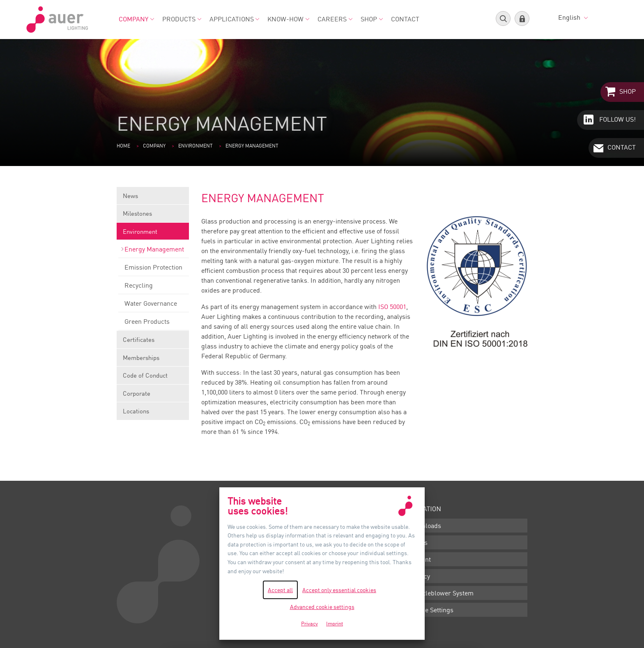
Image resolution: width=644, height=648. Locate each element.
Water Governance (154, 306)
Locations (136, 411)
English (573, 17)
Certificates (153, 342)
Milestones (153, 216)
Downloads (425, 526)
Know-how (288, 19)
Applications (235, 19)
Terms (418, 542)
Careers (335, 19)
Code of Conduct (153, 378)
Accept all (280, 590)
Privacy (420, 576)
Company (136, 19)
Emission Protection (154, 270)
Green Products (154, 324)
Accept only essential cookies (339, 590)
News (153, 198)
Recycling (154, 288)
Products (182, 19)
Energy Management (154, 251)
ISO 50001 (392, 307)
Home (123, 146)
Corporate (153, 396)
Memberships (153, 360)
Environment (195, 146)
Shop (372, 19)
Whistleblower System (441, 593)
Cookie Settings (431, 610)
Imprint (420, 559)
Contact (405, 19)
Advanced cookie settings (322, 607)
